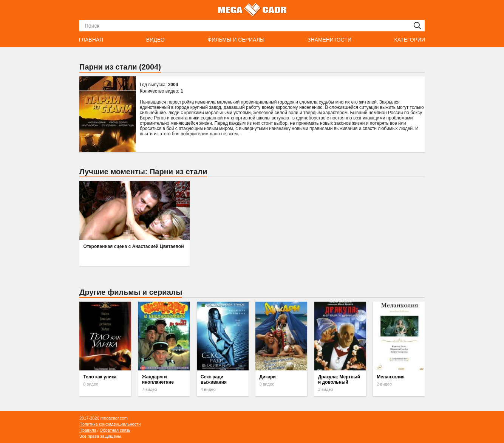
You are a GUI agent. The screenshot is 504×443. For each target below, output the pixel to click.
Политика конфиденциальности (110, 424)
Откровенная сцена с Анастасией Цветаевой (133, 246)
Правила (88, 430)
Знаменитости (329, 40)
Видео (155, 40)
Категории (410, 40)
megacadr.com (114, 418)
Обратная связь (115, 430)
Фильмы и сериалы (236, 40)
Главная (91, 40)
